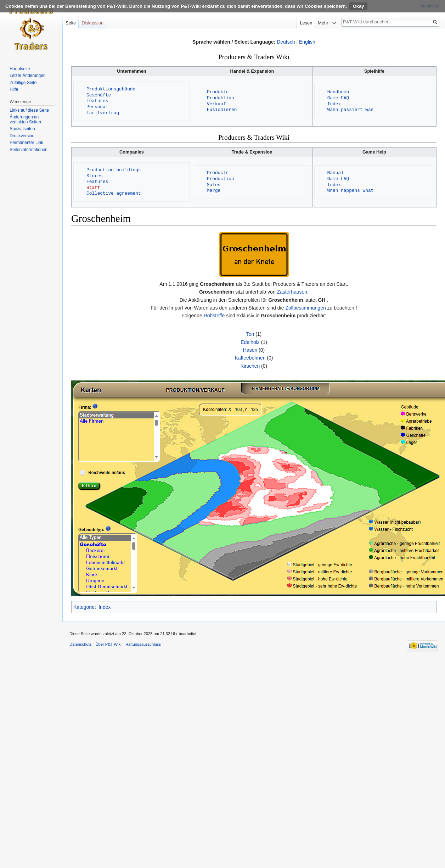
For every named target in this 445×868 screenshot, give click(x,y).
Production (221, 179)
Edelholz (250, 342)
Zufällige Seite (23, 83)
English (307, 42)
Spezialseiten (22, 129)
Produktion (221, 98)
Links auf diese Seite (29, 110)
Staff (93, 188)
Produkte (218, 92)
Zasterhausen (292, 292)
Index (334, 104)
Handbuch (338, 92)
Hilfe (14, 89)
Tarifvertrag (103, 113)
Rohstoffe (214, 316)
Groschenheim (217, 284)
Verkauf (216, 104)
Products (218, 173)
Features (97, 101)
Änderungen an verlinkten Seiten (25, 119)
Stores (95, 176)
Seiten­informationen (29, 150)
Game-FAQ (338, 98)
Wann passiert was (351, 110)
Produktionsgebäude (111, 89)
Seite (71, 23)
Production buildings (114, 170)
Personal (97, 107)
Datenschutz (80, 644)
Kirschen (250, 366)
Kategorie (84, 607)
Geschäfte (99, 95)
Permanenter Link (26, 143)
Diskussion (92, 23)
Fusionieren (222, 110)
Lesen (314, 23)
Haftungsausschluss (143, 644)
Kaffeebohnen (250, 358)
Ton (250, 334)
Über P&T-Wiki (108, 644)
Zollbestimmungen (305, 308)
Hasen (250, 350)
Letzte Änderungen (27, 76)
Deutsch (286, 42)
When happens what (351, 191)
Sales (214, 185)
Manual (336, 173)
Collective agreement (114, 194)
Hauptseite (20, 69)
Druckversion (22, 136)
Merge (214, 191)
